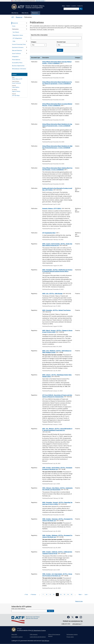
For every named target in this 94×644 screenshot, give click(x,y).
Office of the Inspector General (54, 635)
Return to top (79, 601)
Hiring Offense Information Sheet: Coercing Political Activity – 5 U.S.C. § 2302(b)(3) (57, 63)
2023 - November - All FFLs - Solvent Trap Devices (56, 310)
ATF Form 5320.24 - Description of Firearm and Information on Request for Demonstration (57, 396)
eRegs (64, 6)
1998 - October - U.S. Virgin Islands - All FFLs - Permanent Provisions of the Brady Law (57, 575)
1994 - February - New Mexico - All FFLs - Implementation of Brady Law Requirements (57, 489)
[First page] (26, 595)
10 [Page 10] (54, 595)
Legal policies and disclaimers (38, 637)
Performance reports (72, 634)
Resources (19, 17)
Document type (61, 42)
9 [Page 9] (50, 595)
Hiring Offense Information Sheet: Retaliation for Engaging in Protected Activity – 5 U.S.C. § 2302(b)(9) (57, 125)
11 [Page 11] (57, 595)
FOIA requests (34, 634)
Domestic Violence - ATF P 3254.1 (52, 209)
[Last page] (87, 595)
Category (34, 42)
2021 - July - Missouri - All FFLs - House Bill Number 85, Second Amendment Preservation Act (57, 429)
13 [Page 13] (64, 595)
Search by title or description (39, 35)
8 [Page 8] (47, 595)
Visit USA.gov (45, 641)
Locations (74, 6)
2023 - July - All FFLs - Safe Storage (52, 294)
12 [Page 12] (61, 595)
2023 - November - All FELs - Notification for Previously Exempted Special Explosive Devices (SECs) (57, 271)
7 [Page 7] (43, 595)
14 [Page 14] (68, 595)
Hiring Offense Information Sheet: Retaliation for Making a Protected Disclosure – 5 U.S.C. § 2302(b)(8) (57, 147)
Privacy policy (70, 637)
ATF (13, 17)
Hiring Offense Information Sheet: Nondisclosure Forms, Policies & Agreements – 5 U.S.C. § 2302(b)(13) (57, 83)
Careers (68, 6)
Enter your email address (18, 609)
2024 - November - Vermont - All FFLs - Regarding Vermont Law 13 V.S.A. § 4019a (57, 503)
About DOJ (14, 634)
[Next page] (81, 595)
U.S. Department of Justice (38, 631)
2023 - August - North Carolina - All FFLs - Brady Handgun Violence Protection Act (57, 245)
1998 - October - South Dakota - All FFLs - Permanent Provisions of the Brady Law (57, 469)
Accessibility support (17, 637)
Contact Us (80, 6)
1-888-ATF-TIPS (66, 624)
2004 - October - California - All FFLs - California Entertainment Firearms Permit (57, 553)
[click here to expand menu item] (27, 23)
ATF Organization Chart (49, 233)
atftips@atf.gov (77, 624)
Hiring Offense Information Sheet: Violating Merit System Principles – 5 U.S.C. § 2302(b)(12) (57, 169)
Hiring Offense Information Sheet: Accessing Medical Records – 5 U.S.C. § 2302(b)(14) (57, 105)
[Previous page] (33, 595)
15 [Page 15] (72, 595)
